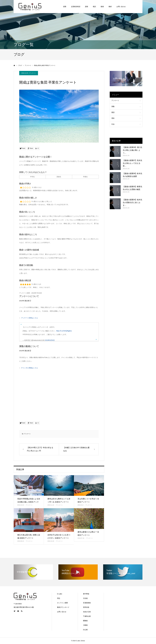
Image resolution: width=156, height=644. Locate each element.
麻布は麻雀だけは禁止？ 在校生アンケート (88, 534)
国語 (113, 112)
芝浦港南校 (87, 603)
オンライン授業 (62, 603)
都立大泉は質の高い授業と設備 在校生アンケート (29, 536)
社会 (113, 124)
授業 (65, 7)
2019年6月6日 (50, 340)
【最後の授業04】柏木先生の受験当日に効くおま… (133, 202)
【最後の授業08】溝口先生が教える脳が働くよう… (133, 150)
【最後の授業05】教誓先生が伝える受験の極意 (133, 188)
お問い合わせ (121, 7)
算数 (113, 106)
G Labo (60, 594)
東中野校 (86, 594)
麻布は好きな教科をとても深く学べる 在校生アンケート (59, 500)
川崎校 (85, 625)
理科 (113, 118)
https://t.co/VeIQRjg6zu (64, 331)
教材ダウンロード (63, 607)
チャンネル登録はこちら (30, 368)
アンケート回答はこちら (30, 318)
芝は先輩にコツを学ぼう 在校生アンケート (88, 500)
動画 (102, 7)
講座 (87, 7)
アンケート (33, 73)
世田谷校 (86, 607)
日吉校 (85, 598)
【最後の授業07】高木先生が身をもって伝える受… (133, 163)
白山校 (85, 630)
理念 (59, 598)
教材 (110, 7)
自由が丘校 (87, 612)
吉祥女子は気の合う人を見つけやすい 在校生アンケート (59, 536)
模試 (94, 7)
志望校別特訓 (76, 7)
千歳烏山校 (87, 616)
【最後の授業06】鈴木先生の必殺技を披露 (133, 175)
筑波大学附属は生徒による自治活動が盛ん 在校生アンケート (29, 502)
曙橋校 (85, 621)
